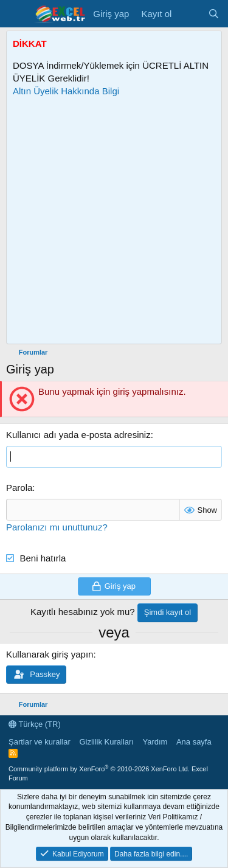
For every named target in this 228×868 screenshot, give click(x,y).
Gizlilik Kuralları (106, 742)
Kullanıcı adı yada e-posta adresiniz (78, 435)
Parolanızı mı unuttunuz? (57, 527)
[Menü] (17, 14)
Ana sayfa (194, 742)
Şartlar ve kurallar (40, 742)
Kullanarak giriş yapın (50, 654)
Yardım (155, 742)
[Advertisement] (114, 220)
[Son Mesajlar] (189, 14)
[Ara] (214, 14)
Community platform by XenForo (99, 769)
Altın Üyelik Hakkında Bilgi (66, 91)
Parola (19, 488)
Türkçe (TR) (35, 724)
